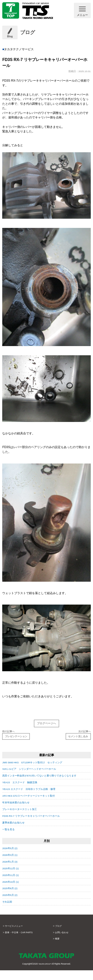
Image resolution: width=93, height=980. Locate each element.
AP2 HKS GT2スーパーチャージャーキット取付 (34, 806)
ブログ (59, 936)
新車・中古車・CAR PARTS (22, 942)
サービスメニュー (16, 936)
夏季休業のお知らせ (16, 832)
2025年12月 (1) (13, 878)
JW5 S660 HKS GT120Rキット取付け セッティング (40, 768)
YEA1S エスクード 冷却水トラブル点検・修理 (34, 799)
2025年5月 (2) (12, 905)
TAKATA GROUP (45, 974)
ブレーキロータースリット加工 (23, 819)
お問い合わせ (63, 942)
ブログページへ (46, 724)
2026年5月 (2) (12, 858)
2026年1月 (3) (12, 872)
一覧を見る (10, 839)
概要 (58, 948)
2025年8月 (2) (12, 898)
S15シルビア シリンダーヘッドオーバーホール (35, 774)
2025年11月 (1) (13, 885)
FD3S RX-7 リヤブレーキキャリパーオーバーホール (37, 826)
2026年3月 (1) (12, 865)
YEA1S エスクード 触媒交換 (24, 792)
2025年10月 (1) (13, 891)
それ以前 (8, 912)
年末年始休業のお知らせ (19, 812)
